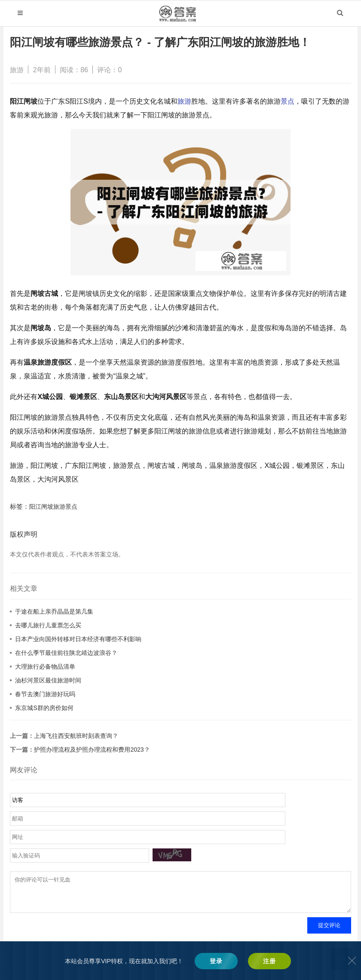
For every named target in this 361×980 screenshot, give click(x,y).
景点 (288, 101)
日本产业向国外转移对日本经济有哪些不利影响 (78, 639)
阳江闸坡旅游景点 (53, 507)
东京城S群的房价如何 (44, 708)
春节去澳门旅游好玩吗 (45, 694)
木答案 (205, 971)
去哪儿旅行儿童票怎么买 (48, 625)
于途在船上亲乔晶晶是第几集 (54, 611)
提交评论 (329, 932)
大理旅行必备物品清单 (45, 667)
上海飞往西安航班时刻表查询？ (76, 736)
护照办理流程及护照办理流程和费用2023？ (92, 750)
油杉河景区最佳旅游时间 (48, 680)
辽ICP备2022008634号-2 (249, 971)
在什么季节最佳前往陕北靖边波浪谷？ (66, 653)
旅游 (17, 70)
